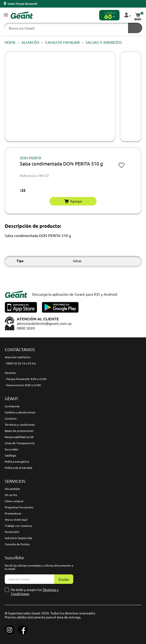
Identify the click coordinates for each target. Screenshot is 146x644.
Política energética (17, 461)
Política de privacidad (18, 468)
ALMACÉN (30, 42)
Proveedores (13, 513)
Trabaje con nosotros (18, 526)
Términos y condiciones (20, 425)
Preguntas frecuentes (19, 507)
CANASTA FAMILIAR (62, 42)
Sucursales (11, 449)
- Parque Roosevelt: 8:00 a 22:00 (26, 379)
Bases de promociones (19, 431)
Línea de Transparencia (20, 443)
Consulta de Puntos (17, 544)
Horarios (10, 373)
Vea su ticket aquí (16, 519)
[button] (6, 15)
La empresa (12, 406)
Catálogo (10, 455)
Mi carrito (11, 495)
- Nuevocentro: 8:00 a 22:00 (23, 385)
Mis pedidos (12, 489)
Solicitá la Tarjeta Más (18, 538)
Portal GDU (12, 532)
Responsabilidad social (19, 437)
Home (10, 42)
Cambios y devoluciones (20, 412)
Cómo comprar (14, 501)
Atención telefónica (18, 357)
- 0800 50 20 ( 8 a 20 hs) (20, 363)
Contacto (11, 418)
